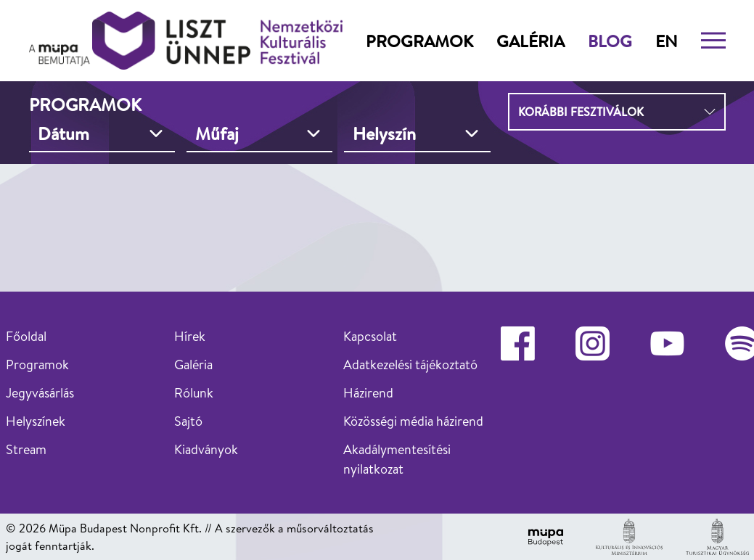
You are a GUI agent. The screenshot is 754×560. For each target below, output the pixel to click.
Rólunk (194, 393)
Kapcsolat (370, 336)
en (667, 41)
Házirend (368, 393)
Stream (26, 449)
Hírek (190, 336)
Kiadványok (206, 449)
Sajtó (188, 421)
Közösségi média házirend (413, 421)
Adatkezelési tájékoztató (410, 365)
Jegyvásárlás (40, 393)
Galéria (530, 41)
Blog (610, 41)
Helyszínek (36, 421)
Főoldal (26, 336)
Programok (419, 41)
